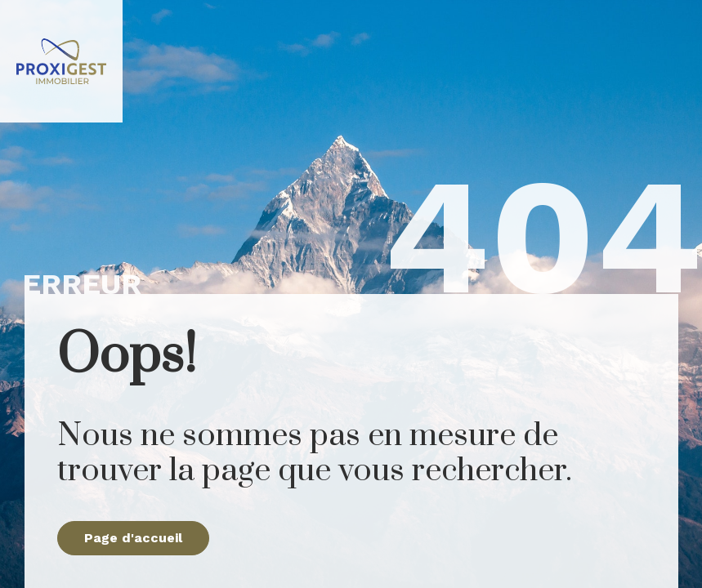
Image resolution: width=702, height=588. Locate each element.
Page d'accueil (133, 538)
